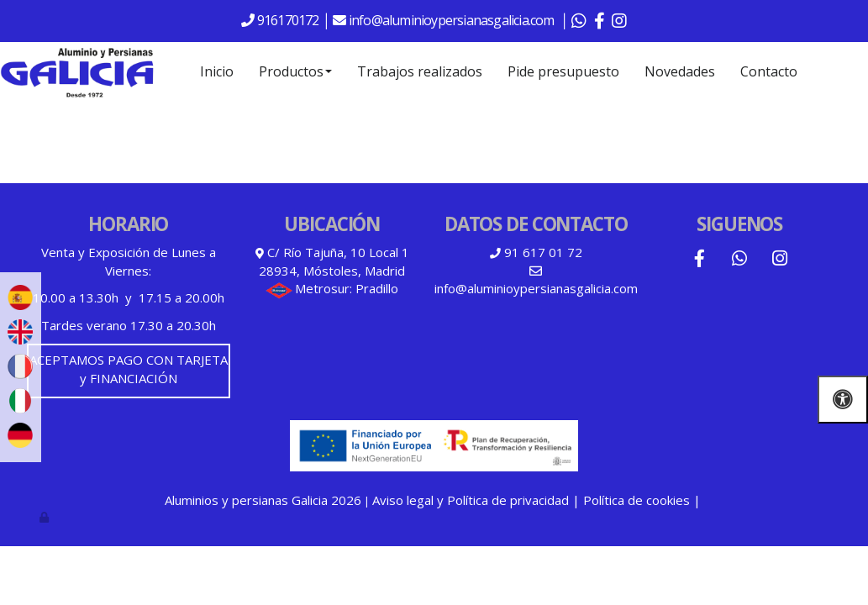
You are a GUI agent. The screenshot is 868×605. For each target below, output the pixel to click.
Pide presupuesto (563, 71)
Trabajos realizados (420, 71)
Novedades (680, 71)
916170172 (287, 20)
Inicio (217, 71)
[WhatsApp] (739, 260)
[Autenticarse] (45, 517)
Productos (295, 71)
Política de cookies (637, 500)
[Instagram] (780, 260)
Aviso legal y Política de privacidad (471, 500)
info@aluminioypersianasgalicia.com (453, 20)
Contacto (769, 71)
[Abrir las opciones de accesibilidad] (843, 400)
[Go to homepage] (77, 71)
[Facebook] (699, 260)
